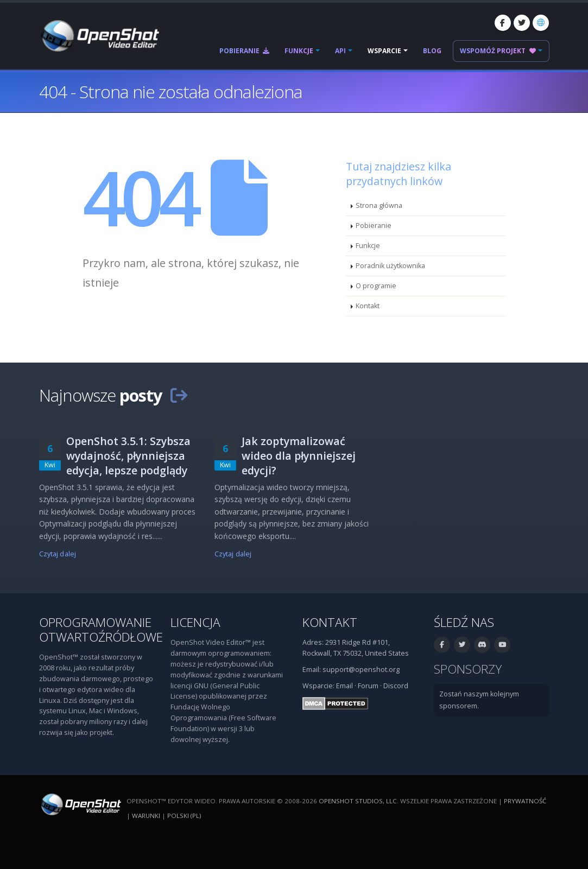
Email (344, 686)
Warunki (146, 816)
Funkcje (299, 51)
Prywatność (525, 801)
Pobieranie (244, 51)
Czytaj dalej (58, 554)
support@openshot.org (361, 670)
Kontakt (368, 306)
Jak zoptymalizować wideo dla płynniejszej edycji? (299, 456)
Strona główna (379, 205)
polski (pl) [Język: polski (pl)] (184, 816)
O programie (376, 286)
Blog (432, 51)
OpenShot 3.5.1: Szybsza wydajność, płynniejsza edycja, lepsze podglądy (128, 456)
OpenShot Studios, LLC (358, 801)
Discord (396, 686)
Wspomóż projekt (498, 51)
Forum (368, 686)
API (340, 51)
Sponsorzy (468, 669)
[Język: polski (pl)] (541, 23)
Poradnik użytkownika (390, 266)
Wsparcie (384, 51)
